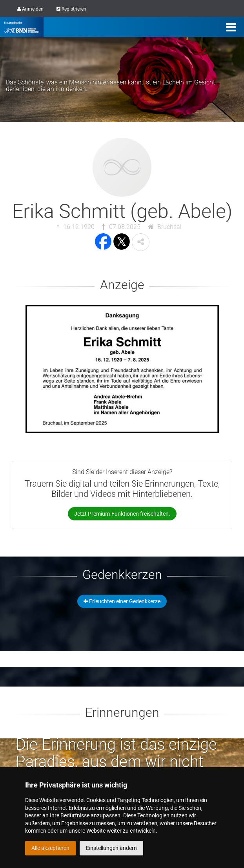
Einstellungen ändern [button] (111, 848)
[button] (141, 242)
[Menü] (231, 27)
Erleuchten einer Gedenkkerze (122, 601)
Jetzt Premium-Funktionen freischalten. (122, 514)
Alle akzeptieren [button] (50, 848)
